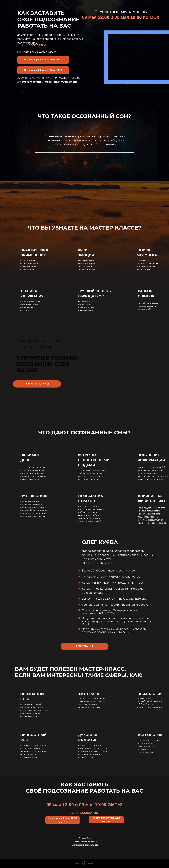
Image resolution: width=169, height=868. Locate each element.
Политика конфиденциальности (84, 845)
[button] (43, 60)
